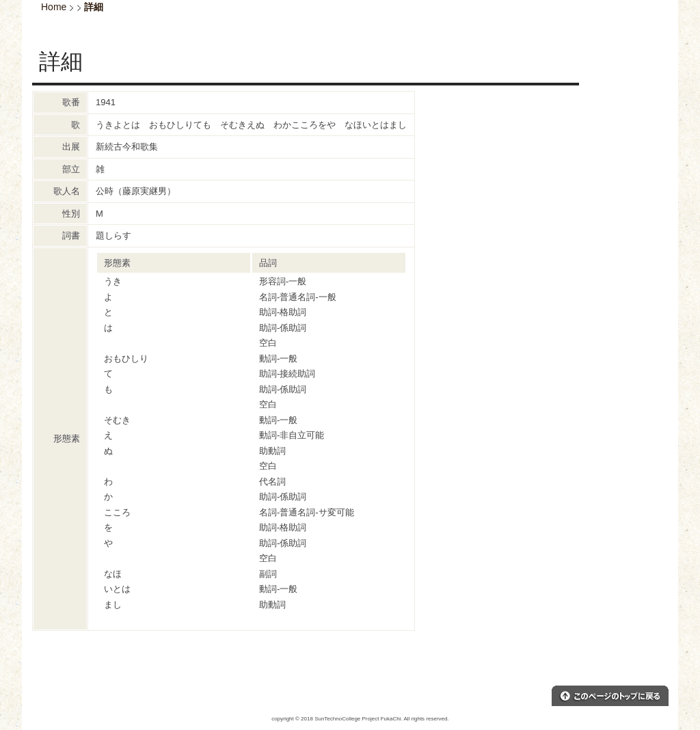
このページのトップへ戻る (610, 696)
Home (54, 7)
